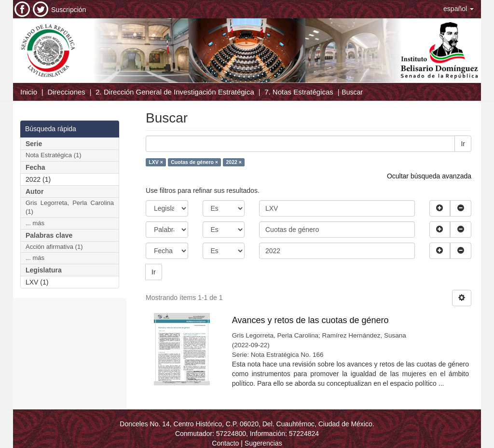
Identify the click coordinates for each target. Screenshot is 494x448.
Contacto (225, 443)
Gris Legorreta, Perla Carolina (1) (70, 207)
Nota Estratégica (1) (54, 155)
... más (35, 223)
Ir (463, 144)
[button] (459, 9)
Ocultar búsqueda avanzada (429, 176)
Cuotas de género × (194, 162)
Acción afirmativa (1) (54, 247)
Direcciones (66, 92)
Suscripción (69, 10)
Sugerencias (263, 443)
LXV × (156, 162)
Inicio (29, 92)
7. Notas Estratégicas (299, 92)
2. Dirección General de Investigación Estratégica (175, 92)
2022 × (233, 162)
